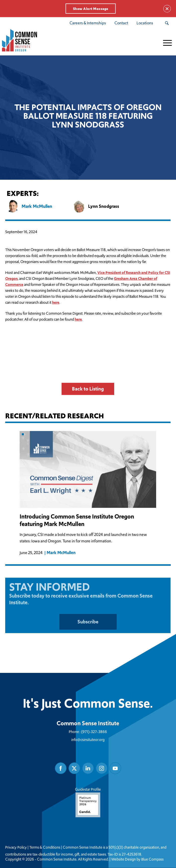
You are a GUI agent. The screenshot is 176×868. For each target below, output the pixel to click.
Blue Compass (152, 860)
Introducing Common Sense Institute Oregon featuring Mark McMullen (77, 520)
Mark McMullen (61, 553)
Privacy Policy (16, 848)
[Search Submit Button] (167, 23)
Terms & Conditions (45, 848)
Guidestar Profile (88, 802)
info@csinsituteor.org (88, 740)
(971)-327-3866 (94, 732)
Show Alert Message (91, 9)
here (56, 302)
